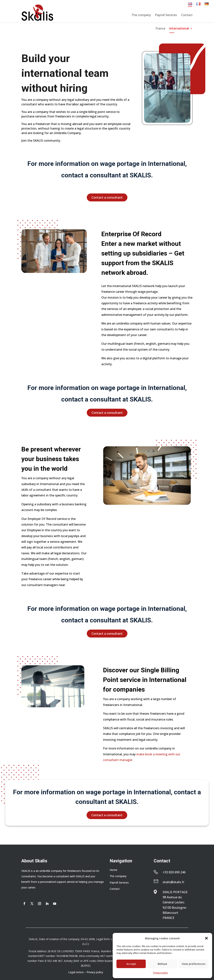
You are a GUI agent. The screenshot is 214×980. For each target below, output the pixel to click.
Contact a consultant (107, 197)
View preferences (194, 964)
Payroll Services (166, 15)
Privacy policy (161, 973)
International (179, 29)
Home (113, 870)
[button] (206, 938)
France (160, 29)
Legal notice (76, 972)
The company (141, 15)
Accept (131, 964)
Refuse (162, 964)
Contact (187, 15)
